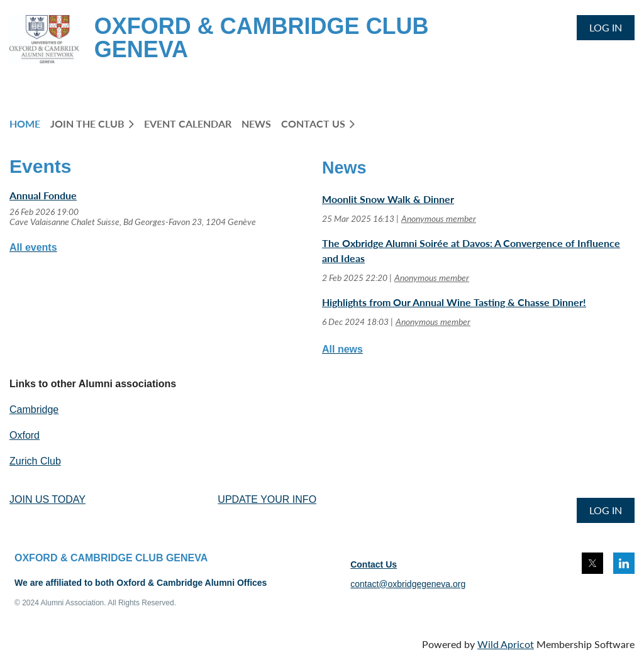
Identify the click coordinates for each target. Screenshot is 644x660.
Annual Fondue (43, 195)
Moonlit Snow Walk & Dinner (388, 199)
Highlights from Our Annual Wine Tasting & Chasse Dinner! (454, 302)
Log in (606, 27)
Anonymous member (439, 218)
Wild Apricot (506, 644)
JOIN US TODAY (47, 499)
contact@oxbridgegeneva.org (408, 584)
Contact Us (374, 564)
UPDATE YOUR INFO (267, 499)
